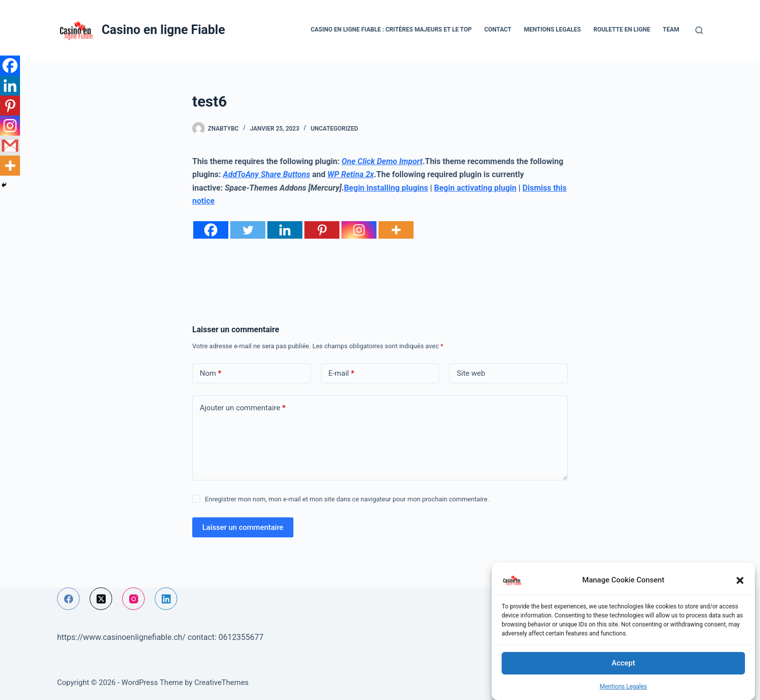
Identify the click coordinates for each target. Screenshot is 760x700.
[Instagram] (359, 230)
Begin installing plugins (386, 188)
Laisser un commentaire (243, 527)
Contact (498, 30)
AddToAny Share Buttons (266, 174)
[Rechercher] (699, 30)
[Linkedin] (285, 230)
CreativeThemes (222, 682)
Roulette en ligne (622, 30)
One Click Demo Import (382, 161)
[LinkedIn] (166, 599)
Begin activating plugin (475, 188)
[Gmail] (10, 146)
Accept (623, 663)
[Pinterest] (322, 230)
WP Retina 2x (351, 174)
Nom (211, 374)
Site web (471, 373)
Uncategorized (334, 129)
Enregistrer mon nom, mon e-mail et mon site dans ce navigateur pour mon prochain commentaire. (347, 499)
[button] (740, 580)
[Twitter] (248, 230)
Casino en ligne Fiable (163, 30)
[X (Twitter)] (101, 599)
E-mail (341, 374)
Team (671, 30)
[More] (396, 230)
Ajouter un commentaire (243, 408)
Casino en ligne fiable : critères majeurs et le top (391, 30)
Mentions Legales (624, 686)
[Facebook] (211, 230)
